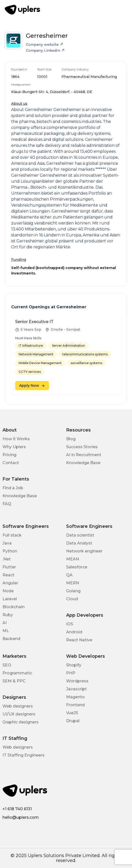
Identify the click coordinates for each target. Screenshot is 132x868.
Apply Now (32, 385)
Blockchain (14, 607)
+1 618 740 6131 (17, 809)
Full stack (12, 535)
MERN (73, 583)
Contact (11, 463)
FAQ (7, 504)
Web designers (18, 706)
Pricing (9, 455)
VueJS (72, 713)
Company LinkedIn (45, 51)
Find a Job (13, 488)
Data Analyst (79, 543)
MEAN (73, 559)
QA (69, 575)
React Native (79, 640)
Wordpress (77, 681)
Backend (11, 639)
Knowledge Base (83, 463)
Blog (71, 439)
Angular (10, 583)
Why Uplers (14, 447)
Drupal (73, 721)
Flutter (9, 567)
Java (7, 543)
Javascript (76, 689)
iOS (70, 624)
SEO (7, 665)
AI (5, 623)
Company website (44, 45)
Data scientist (80, 535)
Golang (73, 591)
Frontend (75, 705)
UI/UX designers (19, 714)
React (8, 575)
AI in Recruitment (84, 455)
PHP (71, 673)
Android (74, 632)
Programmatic (17, 673)
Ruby (8, 615)
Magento (75, 697)
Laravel (10, 599)
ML (6, 631)
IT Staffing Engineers (23, 755)
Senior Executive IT (34, 322)
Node (8, 591)
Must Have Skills (28, 338)
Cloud (72, 599)
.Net (7, 559)
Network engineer (84, 551)
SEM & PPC (14, 681)
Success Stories (82, 447)
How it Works (16, 439)
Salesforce (77, 567)
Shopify (74, 665)
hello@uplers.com (21, 817)
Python (10, 551)
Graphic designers (21, 722)
